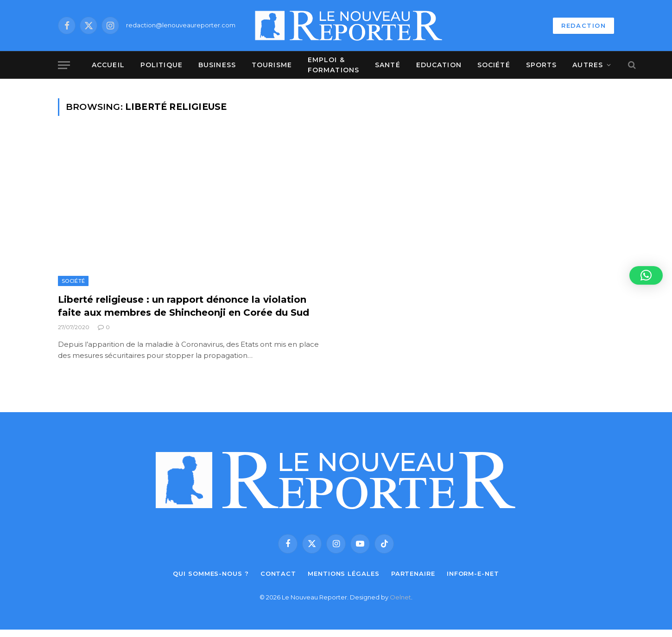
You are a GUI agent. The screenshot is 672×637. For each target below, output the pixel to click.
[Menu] (64, 65)
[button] (646, 275)
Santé (388, 65)
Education (439, 65)
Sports (542, 65)
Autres (588, 65)
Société (494, 65)
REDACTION (583, 25)
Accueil (108, 65)
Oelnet (400, 597)
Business (217, 65)
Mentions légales (344, 573)
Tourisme (272, 65)
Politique (162, 65)
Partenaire (413, 573)
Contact (278, 573)
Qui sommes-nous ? (211, 573)
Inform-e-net (473, 573)
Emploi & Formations (333, 65)
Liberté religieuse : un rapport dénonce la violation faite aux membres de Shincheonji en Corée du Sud (184, 306)
